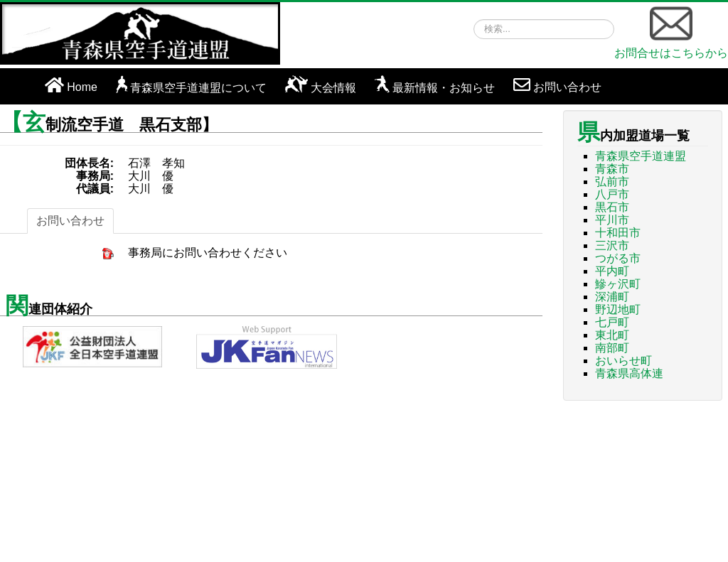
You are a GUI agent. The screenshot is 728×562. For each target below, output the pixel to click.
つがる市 (618, 258)
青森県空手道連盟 (641, 156)
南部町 (612, 348)
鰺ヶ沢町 (618, 284)
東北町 (612, 335)
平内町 (612, 271)
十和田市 (618, 233)
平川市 (612, 220)
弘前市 (612, 182)
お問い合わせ (567, 87)
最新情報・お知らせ (444, 88)
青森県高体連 (629, 373)
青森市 (612, 169)
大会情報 (333, 88)
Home (82, 87)
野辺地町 (618, 309)
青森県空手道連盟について (198, 88)
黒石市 (612, 207)
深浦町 (612, 297)
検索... (474, 20)
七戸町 (612, 322)
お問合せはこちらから (671, 31)
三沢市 (612, 245)
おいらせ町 (623, 361)
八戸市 (612, 194)
